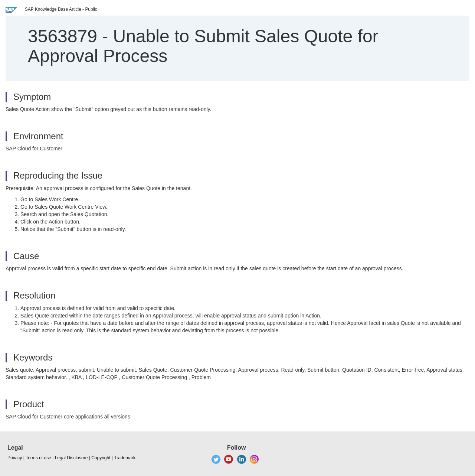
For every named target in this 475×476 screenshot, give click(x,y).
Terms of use (38, 458)
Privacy (15, 458)
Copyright (101, 458)
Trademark (125, 458)
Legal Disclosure (71, 458)
